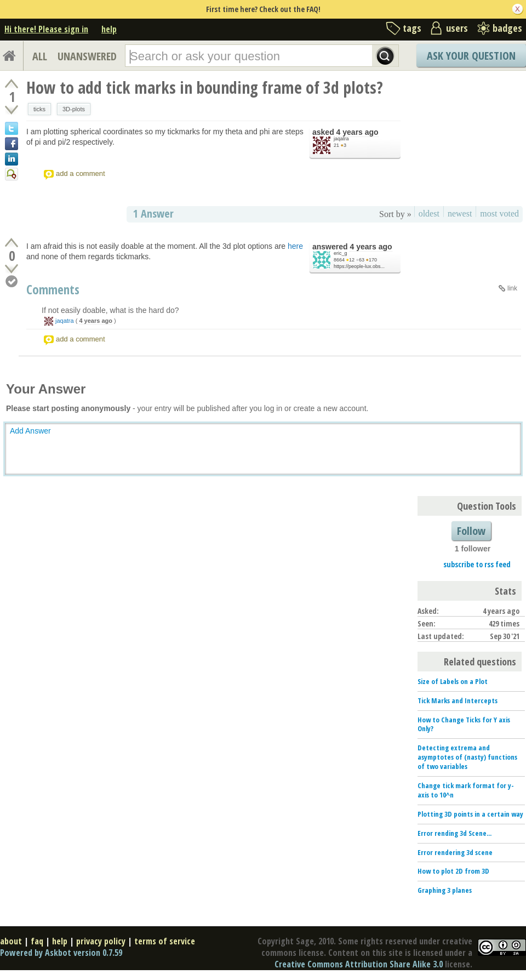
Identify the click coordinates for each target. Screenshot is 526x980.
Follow (471, 531)
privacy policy (101, 941)
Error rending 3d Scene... (454, 833)
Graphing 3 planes (445, 890)
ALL (40, 56)
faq (37, 941)
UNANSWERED (87, 56)
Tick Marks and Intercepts (458, 700)
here (295, 246)
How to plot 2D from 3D (453, 871)
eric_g (341, 253)
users (457, 28)
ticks (39, 109)
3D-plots (74, 109)
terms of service (165, 941)
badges (507, 28)
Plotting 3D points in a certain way (470, 814)
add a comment (81, 173)
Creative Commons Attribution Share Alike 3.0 (359, 964)
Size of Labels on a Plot (453, 681)
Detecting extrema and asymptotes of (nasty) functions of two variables (467, 757)
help (109, 29)
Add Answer (30, 431)
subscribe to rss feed (477, 564)
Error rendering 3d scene (455, 852)
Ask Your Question (471, 56)
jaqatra (341, 139)
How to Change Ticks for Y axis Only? (464, 724)
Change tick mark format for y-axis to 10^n (466, 790)
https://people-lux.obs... (359, 266)
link (512, 288)
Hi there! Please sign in (46, 29)
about (11, 941)
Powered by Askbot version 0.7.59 (61, 953)
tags (412, 28)
